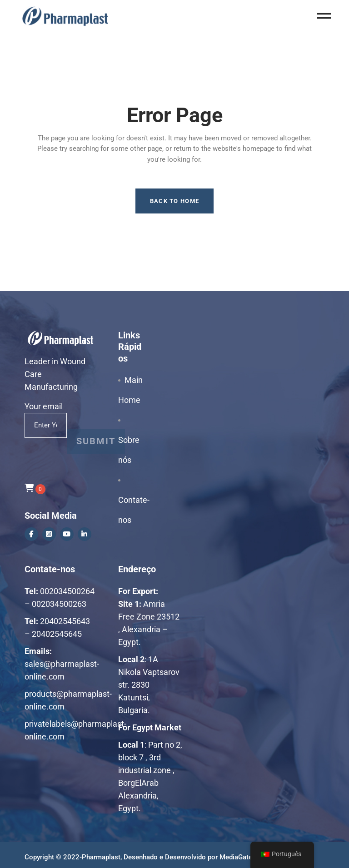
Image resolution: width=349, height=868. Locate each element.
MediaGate (236, 857)
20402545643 (65, 621)
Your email (46, 413)
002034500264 (67, 591)
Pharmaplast (101, 857)
